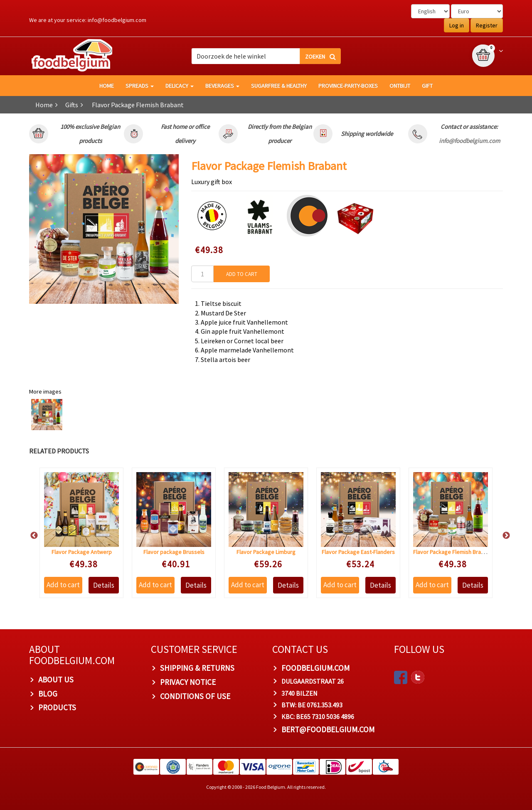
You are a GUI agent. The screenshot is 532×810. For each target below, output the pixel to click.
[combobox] (266, 56)
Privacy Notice (188, 682)
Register (487, 25)
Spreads (140, 86)
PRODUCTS (57, 707)
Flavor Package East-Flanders (358, 552)
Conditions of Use (195, 696)
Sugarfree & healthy (279, 86)
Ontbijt (400, 86)
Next (502, 536)
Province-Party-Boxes (348, 86)
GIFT (427, 86)
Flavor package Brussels (174, 552)
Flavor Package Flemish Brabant (453, 552)
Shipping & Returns (197, 668)
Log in (457, 25)
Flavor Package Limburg (266, 552)
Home (44, 105)
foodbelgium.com (315, 668)
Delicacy (180, 86)
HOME (107, 86)
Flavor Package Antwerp (82, 552)
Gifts (72, 105)
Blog (48, 694)
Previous (30, 536)
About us (56, 680)
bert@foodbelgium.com (328, 729)
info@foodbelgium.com (117, 20)
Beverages (222, 86)
